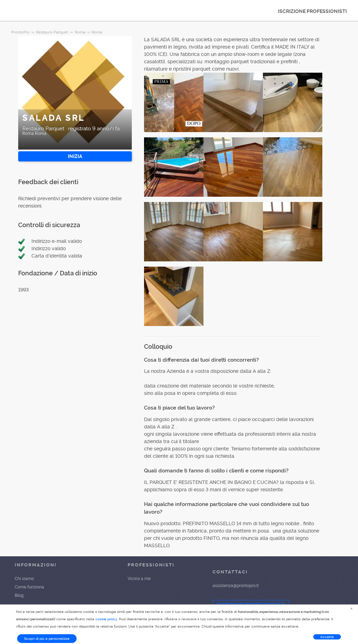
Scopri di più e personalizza (47, 639)
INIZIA (75, 156)
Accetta (327, 637)
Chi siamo (24, 579)
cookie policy (106, 619)
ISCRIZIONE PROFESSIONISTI (312, 11)
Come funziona (29, 587)
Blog (19, 595)
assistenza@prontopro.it (236, 586)
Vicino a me (139, 579)
